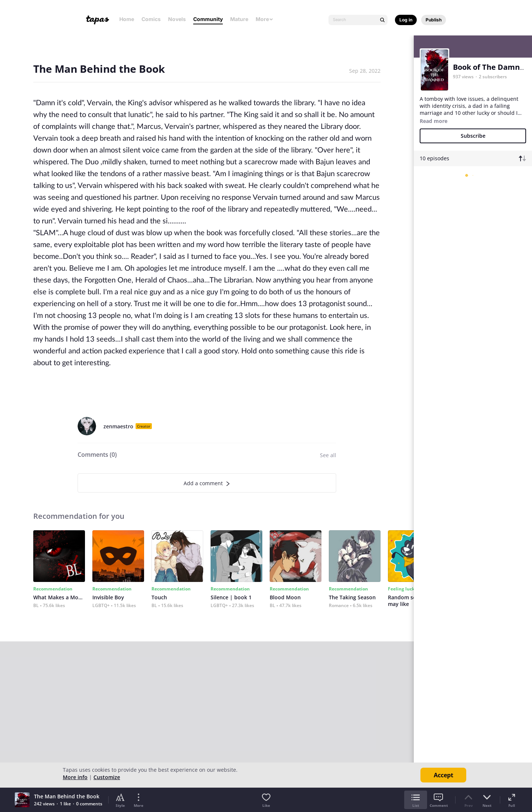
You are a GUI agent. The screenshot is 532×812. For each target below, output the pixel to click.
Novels (177, 19)
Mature (239, 19)
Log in (406, 20)
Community (208, 19)
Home (127, 19)
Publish (434, 20)
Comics (151, 19)
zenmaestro (118, 426)
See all (328, 455)
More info (75, 777)
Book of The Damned (491, 67)
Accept (444, 775)
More (265, 19)
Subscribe (473, 136)
